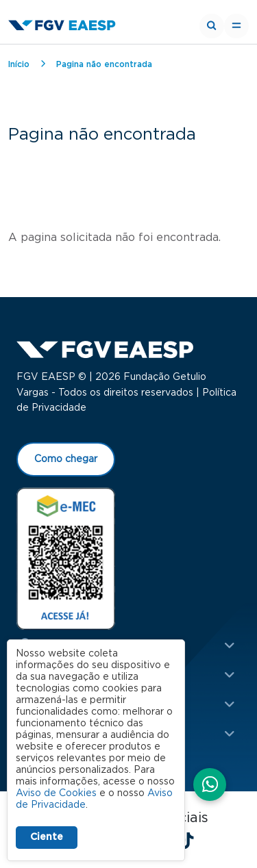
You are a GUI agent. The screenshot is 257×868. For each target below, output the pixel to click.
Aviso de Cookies (56, 793)
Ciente (47, 837)
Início (19, 64)
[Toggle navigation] (236, 26)
